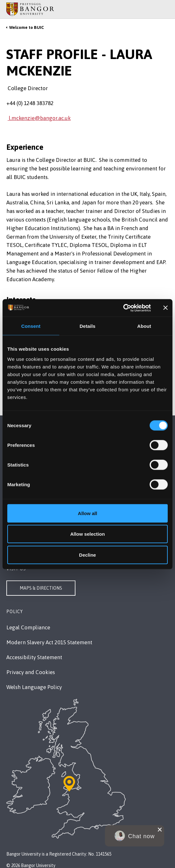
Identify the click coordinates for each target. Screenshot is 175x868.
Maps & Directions (41, 588)
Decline (87, 555)
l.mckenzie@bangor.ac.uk (39, 118)
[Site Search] (165, 9)
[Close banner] (165, 308)
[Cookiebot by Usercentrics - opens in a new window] (123, 308)
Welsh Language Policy (34, 687)
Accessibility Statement (34, 657)
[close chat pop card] (160, 830)
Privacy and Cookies (31, 672)
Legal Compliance (28, 627)
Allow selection (87, 534)
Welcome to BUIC (26, 27)
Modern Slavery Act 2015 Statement (49, 642)
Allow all (88, 513)
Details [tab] (87, 326)
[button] (135, 836)
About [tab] (144, 326)
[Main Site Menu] (157, 9)
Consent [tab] (31, 326)
